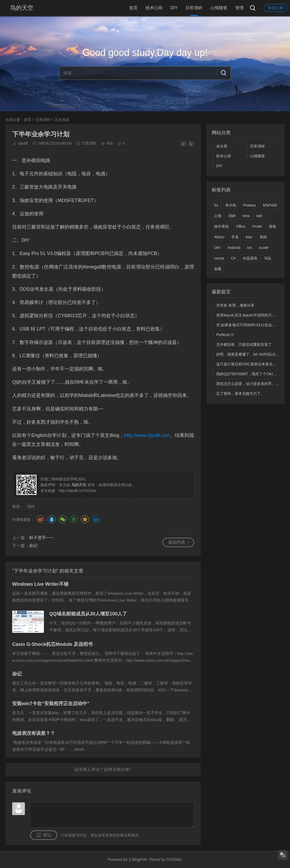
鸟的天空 (22, 8)
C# (233, 258)
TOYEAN (174, 860)
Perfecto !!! (225, 335)
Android (234, 248)
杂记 (33, 546)
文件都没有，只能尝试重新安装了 (244, 344)
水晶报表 (250, 258)
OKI (217, 248)
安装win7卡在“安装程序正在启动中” (51, 704)
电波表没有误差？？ (34, 733)
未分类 (222, 146)
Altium (219, 237)
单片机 (231, 205)
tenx (246, 216)
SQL (268, 258)
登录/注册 (275, 8)
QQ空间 (85, 519)
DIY (174, 8)
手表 (235, 237)
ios (250, 248)
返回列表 (177, 542)
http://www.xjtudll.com (147, 435)
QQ (52, 519)
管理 (239, 8)
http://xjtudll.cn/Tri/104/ (78, 491)
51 (216, 205)
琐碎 (31, 506)
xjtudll (23, 143)
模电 (273, 226)
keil (259, 216)
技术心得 (154, 8)
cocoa (219, 258)
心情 (218, 216)
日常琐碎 (194, 8)
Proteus (250, 205)
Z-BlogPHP (138, 860)
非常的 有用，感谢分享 (235, 305)
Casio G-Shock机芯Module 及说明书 (52, 644)
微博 (40, 519)
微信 (63, 519)
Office (241, 226)
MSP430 (270, 205)
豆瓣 (74, 519)
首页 (133, 8)
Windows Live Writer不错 (40, 584)
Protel (257, 226)
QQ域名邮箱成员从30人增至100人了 (88, 614)
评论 (47, 835)
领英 (96, 519)
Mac (249, 237)
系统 (263, 237)
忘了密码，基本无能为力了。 (240, 393)
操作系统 (221, 226)
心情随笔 (219, 8)
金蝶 (218, 269)
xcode (264, 248)
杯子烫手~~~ (41, 538)
